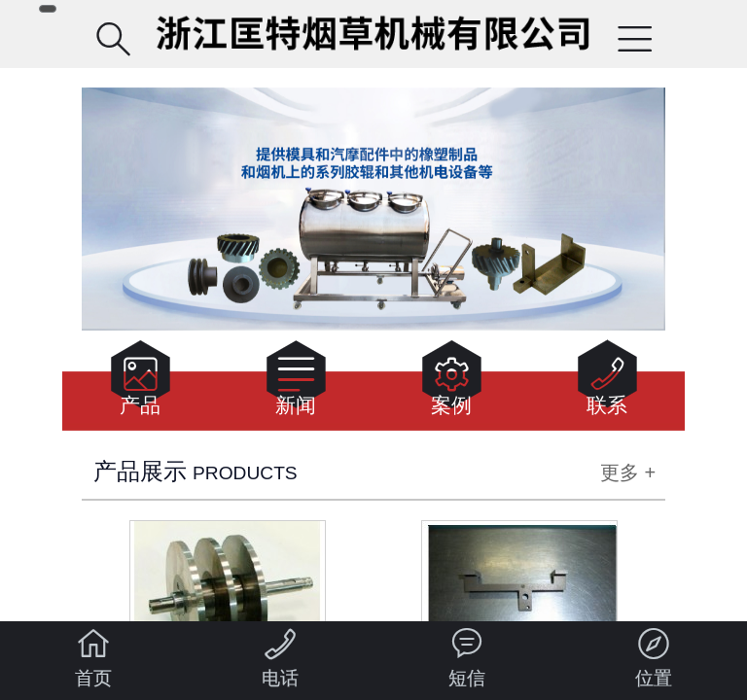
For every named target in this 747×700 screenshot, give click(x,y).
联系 (607, 384)
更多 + (628, 472)
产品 (141, 384)
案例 (452, 384)
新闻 (296, 384)
